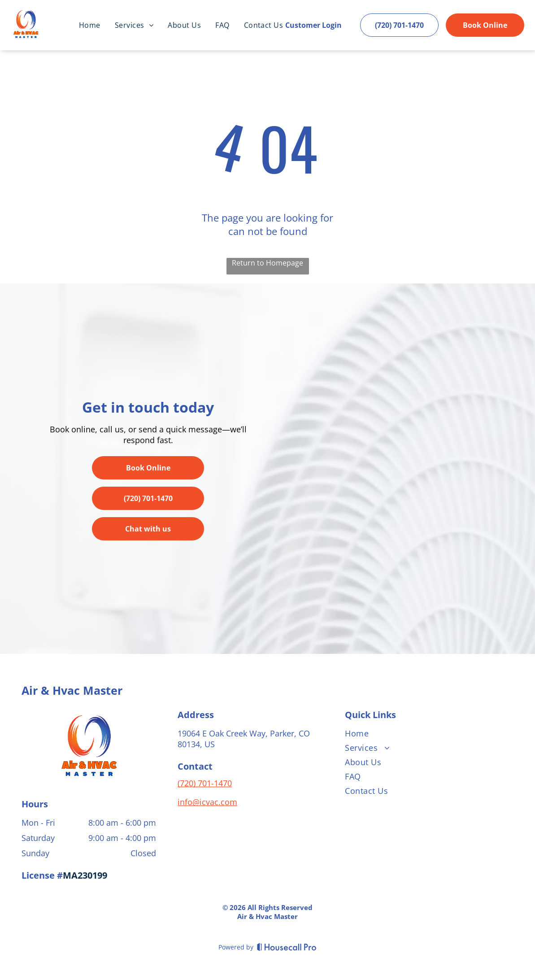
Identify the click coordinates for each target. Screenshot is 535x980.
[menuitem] (90, 25)
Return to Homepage (267, 263)
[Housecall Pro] (287, 947)
